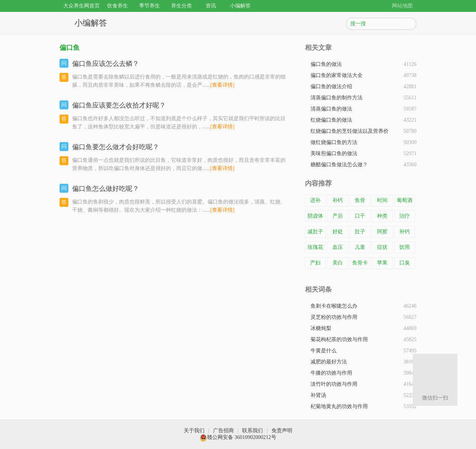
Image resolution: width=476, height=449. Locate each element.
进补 (315, 200)
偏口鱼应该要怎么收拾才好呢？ (119, 105)
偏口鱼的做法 (326, 64)
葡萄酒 (405, 200)
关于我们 (194, 431)
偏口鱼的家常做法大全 (337, 75)
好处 (338, 232)
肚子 (360, 232)
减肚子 (315, 232)
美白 (338, 263)
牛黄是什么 (324, 351)
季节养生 (149, 6)
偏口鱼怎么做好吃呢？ (106, 189)
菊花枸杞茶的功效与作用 (339, 339)
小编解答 (240, 6)
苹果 (382, 263)
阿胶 (382, 232)
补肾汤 (318, 395)
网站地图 (402, 6)
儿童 (360, 247)
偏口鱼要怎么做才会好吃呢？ (116, 147)
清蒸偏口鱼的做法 (331, 109)
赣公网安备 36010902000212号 (238, 437)
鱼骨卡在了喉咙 (360, 264)
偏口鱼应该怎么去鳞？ (106, 64)
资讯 (211, 6)
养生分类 (181, 6)
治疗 (405, 216)
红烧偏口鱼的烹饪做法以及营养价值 (350, 133)
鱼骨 (360, 200)
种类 (382, 216)
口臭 (405, 263)
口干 (360, 216)
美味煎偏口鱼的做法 (334, 153)
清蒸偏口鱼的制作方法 (337, 98)
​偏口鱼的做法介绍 (331, 86)
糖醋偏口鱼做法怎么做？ (339, 165)
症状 (382, 247)
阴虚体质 (315, 218)
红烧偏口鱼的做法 (331, 120)
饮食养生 (118, 6)
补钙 (338, 200)
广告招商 (223, 431)
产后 (338, 216)
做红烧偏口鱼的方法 (334, 142)
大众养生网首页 (81, 6)
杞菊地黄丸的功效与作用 (339, 406)
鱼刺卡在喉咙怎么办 (334, 306)
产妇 (315, 263)
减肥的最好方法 (329, 362)
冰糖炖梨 (321, 328)
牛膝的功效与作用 (331, 373)
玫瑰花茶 (315, 249)
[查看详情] (222, 85)
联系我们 (253, 431)
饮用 (405, 247)
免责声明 (282, 431)
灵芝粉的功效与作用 (334, 317)
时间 (382, 200)
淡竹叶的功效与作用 (334, 384)
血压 (338, 247)
